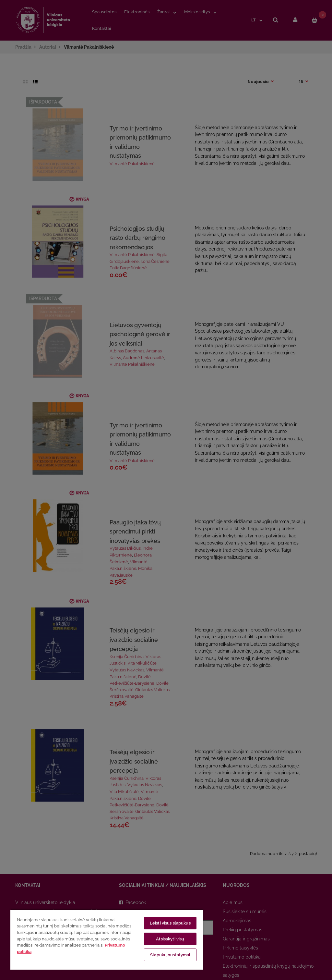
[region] (107, 939)
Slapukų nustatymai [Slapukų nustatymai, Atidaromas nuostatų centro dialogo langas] (170, 955)
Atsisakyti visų (170, 939)
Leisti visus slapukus (170, 923)
